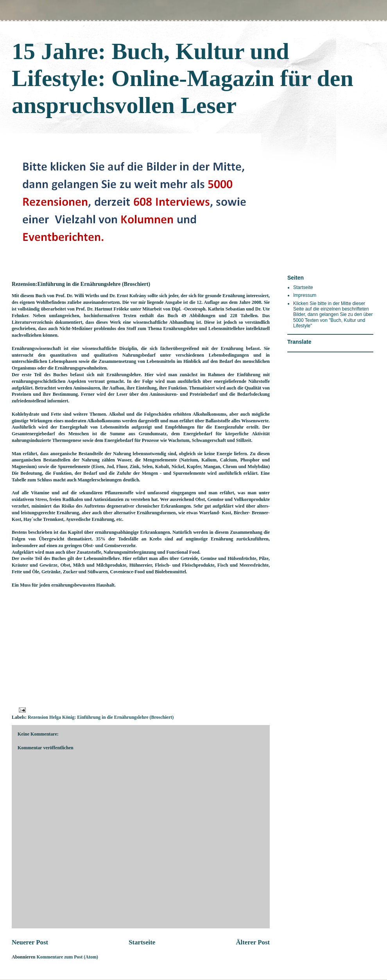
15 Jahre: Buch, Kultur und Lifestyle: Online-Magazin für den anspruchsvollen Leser (183, 78)
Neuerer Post (30, 942)
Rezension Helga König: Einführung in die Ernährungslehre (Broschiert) (101, 717)
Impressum (305, 295)
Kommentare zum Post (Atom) (67, 957)
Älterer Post (253, 942)
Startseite (142, 942)
